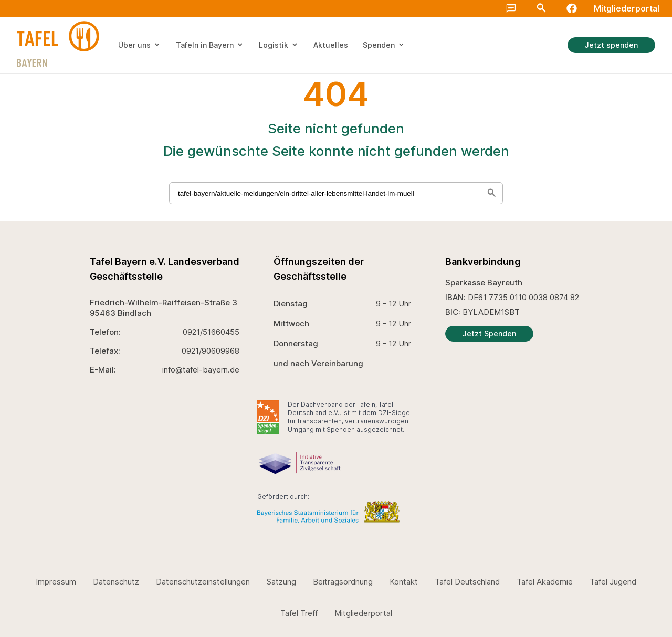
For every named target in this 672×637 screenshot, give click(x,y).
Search (541, 8)
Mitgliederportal (627, 8)
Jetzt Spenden (489, 333)
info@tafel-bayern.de (201, 370)
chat (511, 8)
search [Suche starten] (491, 193)
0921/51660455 (211, 332)
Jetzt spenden (611, 45)
